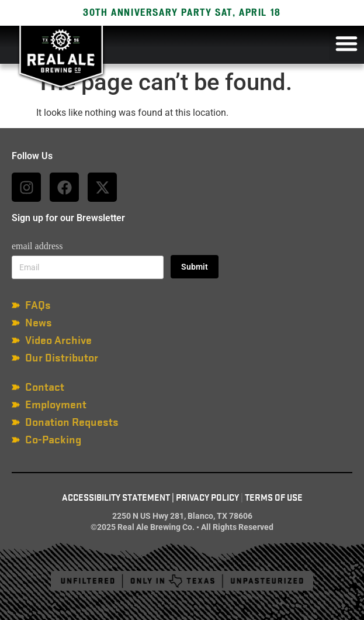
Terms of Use (274, 498)
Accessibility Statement (116, 498)
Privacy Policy (207, 498)
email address (37, 246)
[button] (346, 43)
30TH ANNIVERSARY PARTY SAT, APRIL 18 (182, 13)
